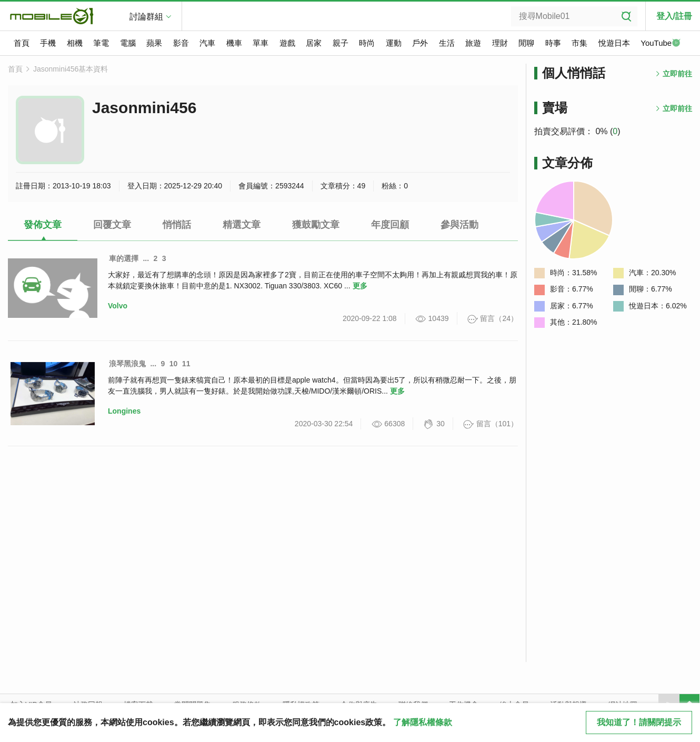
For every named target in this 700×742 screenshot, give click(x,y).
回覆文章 (112, 225)
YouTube (661, 44)
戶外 (420, 43)
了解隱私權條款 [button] (423, 722)
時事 (553, 43)
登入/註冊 (674, 16)
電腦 (128, 43)
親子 (341, 43)
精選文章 (242, 225)
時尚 (367, 43)
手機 (48, 43)
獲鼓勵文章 (316, 225)
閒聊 (526, 43)
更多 (360, 286)
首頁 (22, 43)
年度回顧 (390, 225)
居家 (314, 43)
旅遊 (473, 43)
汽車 (207, 43)
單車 (261, 43)
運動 (394, 43)
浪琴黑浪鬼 (127, 364)
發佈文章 (43, 225)
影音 (181, 43)
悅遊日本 (614, 43)
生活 (447, 43)
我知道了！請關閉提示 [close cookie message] (639, 722)
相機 (75, 43)
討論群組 (146, 17)
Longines (124, 411)
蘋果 (154, 43)
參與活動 (459, 225)
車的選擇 (124, 258)
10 (174, 364)
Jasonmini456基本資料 (71, 69)
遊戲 (287, 43)
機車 (234, 43)
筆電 (101, 43)
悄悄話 (177, 225)
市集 (579, 43)
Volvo (118, 306)
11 (186, 364)
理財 (500, 43)
